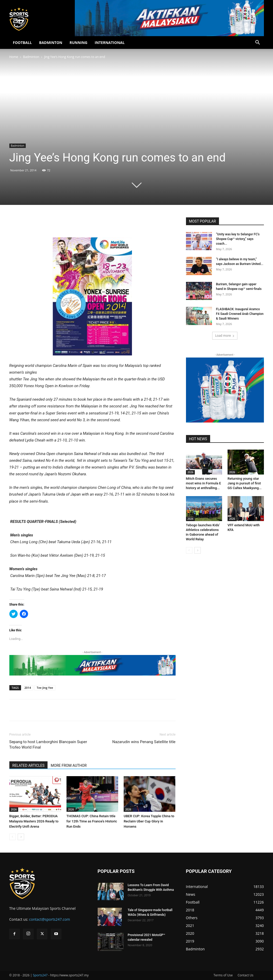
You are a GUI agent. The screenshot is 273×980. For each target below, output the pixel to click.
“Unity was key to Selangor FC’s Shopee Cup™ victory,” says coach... (238, 239)
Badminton (31, 57)
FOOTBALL (22, 43)
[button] (258, 43)
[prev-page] (13, 837)
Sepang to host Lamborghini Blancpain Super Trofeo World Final (48, 745)
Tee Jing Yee (45, 688)
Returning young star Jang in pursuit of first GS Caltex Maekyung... (245, 483)
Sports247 (40, 975)
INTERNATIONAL (110, 43)
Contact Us (246, 975)
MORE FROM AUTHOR (69, 765)
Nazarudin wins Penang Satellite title (144, 742)
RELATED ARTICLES (29, 765)
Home (14, 57)
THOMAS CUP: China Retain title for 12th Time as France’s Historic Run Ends (92, 821)
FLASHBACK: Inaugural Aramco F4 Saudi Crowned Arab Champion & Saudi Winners (240, 314)
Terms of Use (223, 975)
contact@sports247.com (50, 919)
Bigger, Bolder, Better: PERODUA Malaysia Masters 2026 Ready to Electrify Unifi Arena (34, 821)
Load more (225, 336)
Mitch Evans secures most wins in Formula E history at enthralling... (204, 483)
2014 (28, 688)
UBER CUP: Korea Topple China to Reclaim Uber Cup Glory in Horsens (149, 821)
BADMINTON (51, 43)
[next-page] (21, 837)
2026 (14, 809)
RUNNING (79, 43)
